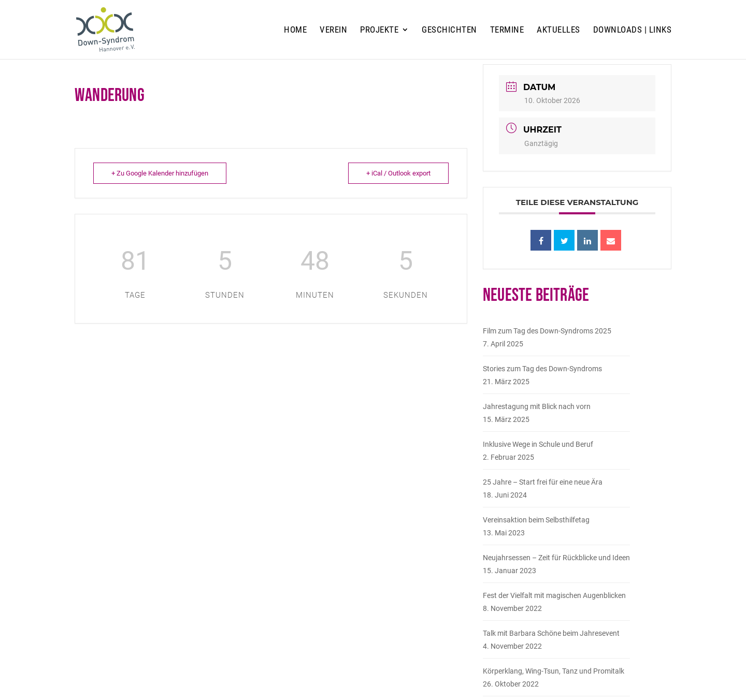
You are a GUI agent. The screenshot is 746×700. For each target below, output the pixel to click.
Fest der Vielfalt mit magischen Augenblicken (554, 595)
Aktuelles (558, 30)
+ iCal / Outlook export (398, 173)
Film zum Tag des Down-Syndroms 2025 (547, 331)
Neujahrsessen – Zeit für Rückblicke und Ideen (556, 558)
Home (295, 30)
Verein (333, 30)
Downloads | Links (633, 30)
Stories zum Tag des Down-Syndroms (542, 369)
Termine (507, 30)
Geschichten (449, 30)
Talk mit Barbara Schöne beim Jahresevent (551, 633)
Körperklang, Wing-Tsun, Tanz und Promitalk (554, 671)
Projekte (379, 30)
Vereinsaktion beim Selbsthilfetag (536, 520)
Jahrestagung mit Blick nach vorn (537, 406)
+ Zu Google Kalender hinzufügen (160, 173)
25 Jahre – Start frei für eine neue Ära (543, 482)
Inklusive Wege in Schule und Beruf (538, 444)
